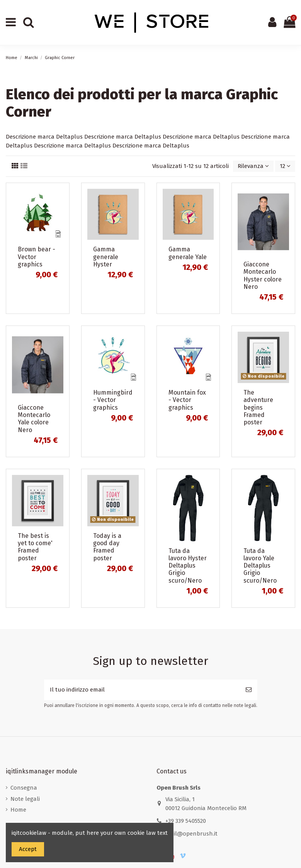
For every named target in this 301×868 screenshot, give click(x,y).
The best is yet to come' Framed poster (35, 547)
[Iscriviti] (249, 690)
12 (285, 166)
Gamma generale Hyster (106, 257)
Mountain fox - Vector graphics (187, 400)
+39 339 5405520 (186, 821)
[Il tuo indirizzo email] (142, 690)
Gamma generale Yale (188, 253)
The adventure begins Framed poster (258, 407)
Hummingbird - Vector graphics (113, 400)
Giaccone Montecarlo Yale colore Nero (34, 419)
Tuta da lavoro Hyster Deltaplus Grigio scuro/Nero (188, 566)
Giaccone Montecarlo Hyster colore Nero (263, 275)
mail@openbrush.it (191, 834)
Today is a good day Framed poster (107, 547)
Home (18, 810)
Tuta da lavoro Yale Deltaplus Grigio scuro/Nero (260, 566)
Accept (28, 849)
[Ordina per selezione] (253, 166)
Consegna (24, 788)
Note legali (25, 799)
